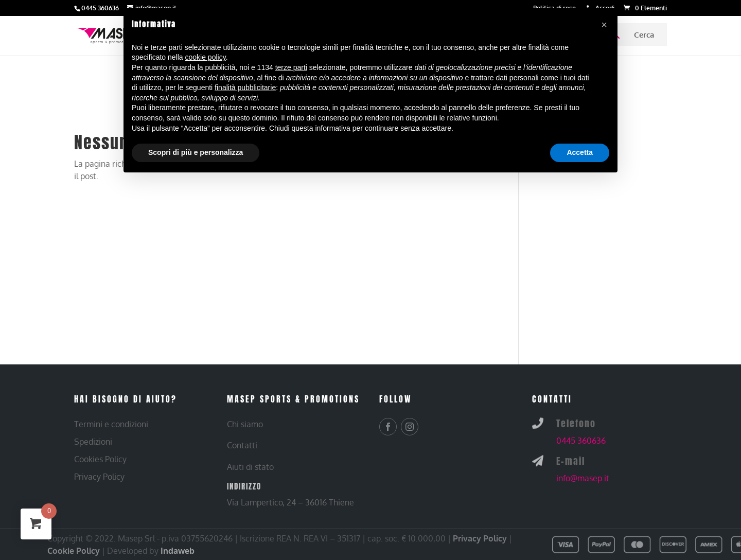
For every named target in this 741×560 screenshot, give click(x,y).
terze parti (291, 67)
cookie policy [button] (206, 57)
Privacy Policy (480, 538)
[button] (604, 25)
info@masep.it (583, 478)
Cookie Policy (74, 551)
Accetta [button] (580, 152)
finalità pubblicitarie (245, 87)
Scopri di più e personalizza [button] (196, 152)
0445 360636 (581, 441)
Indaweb (178, 551)
